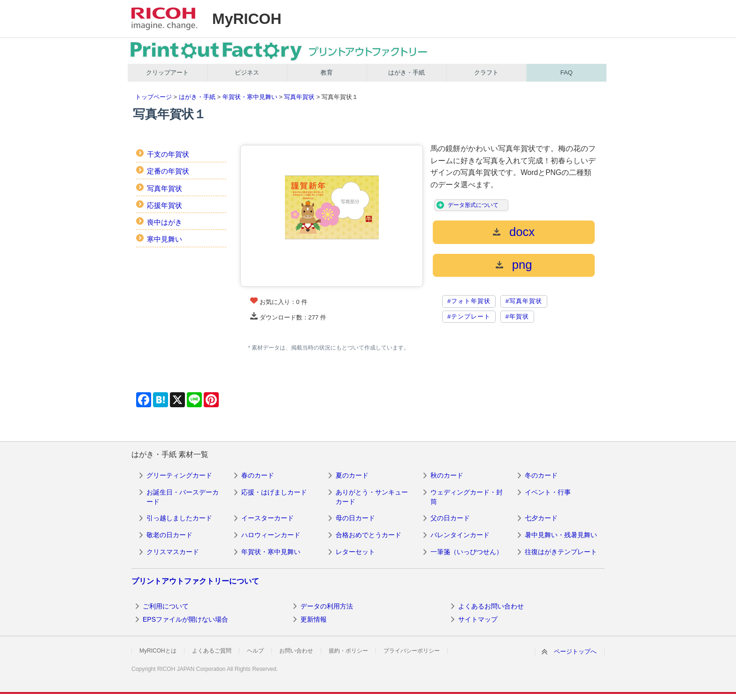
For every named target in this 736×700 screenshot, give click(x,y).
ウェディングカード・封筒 (467, 497)
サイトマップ (478, 619)
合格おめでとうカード (368, 535)
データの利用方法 (327, 606)
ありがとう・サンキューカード (372, 497)
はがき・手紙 (406, 72)
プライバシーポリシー (412, 651)
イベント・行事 (548, 492)
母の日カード (355, 518)
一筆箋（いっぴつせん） (467, 552)
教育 (327, 72)
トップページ (153, 97)
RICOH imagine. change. (164, 19)
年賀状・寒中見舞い (250, 97)
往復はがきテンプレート (561, 552)
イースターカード (268, 518)
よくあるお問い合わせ (491, 606)
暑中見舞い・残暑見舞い (561, 535)
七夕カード (541, 518)
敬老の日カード (169, 535)
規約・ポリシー (348, 651)
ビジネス (247, 72)
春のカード (258, 475)
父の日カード (450, 518)
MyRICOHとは (158, 651)
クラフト (486, 72)
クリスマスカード (173, 552)
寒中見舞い (165, 239)
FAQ (567, 72)
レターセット (355, 552)
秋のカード (447, 475)
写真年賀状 (299, 97)
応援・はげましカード (274, 492)
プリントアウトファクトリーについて (195, 581)
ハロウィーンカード (271, 535)
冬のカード (541, 475)
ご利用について (166, 606)
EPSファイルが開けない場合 (185, 619)
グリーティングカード (179, 475)
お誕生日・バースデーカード (183, 497)
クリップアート (167, 72)
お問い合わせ (296, 651)
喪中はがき (165, 222)
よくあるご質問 (212, 651)
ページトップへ (575, 651)
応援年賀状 (165, 205)
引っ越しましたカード (179, 518)
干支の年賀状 (168, 154)
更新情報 (314, 619)
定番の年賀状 (168, 171)
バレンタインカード (460, 535)
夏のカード (352, 475)
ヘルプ (255, 651)
